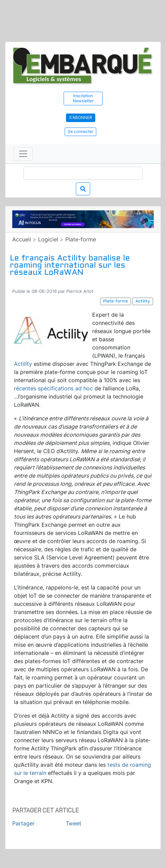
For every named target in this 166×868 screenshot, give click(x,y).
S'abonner (81, 117)
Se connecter (80, 131)
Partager (23, 823)
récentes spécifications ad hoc (53, 388)
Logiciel (48, 239)
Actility (23, 364)
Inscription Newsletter (83, 98)
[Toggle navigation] (23, 154)
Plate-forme (81, 239)
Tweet (73, 823)
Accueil (22, 239)
